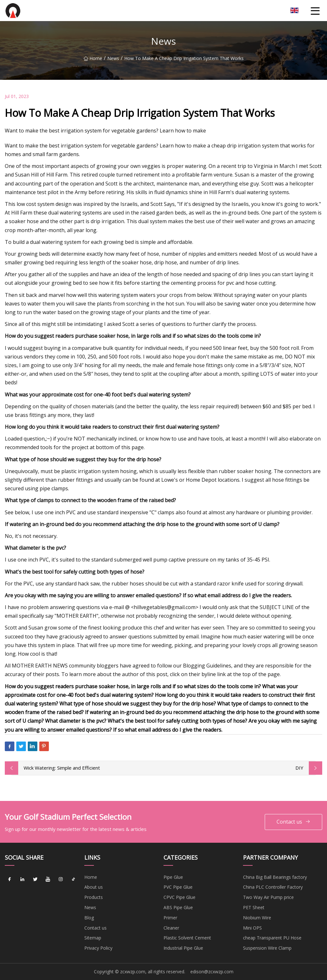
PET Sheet (254, 907)
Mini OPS (252, 928)
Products (94, 897)
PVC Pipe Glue (178, 887)
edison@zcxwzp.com (212, 972)
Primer (170, 918)
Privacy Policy (98, 948)
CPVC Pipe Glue (179, 897)
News (113, 58)
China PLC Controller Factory (273, 887)
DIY (299, 768)
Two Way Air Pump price (268, 897)
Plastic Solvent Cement (187, 938)
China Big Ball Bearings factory (275, 877)
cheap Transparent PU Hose (272, 938)
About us (94, 887)
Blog (89, 918)
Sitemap (93, 938)
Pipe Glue (173, 877)
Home (93, 58)
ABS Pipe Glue (178, 907)
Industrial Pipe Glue (183, 948)
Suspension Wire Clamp (267, 948)
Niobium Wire (257, 918)
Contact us (293, 822)
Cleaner (171, 928)
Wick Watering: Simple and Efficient (62, 768)
